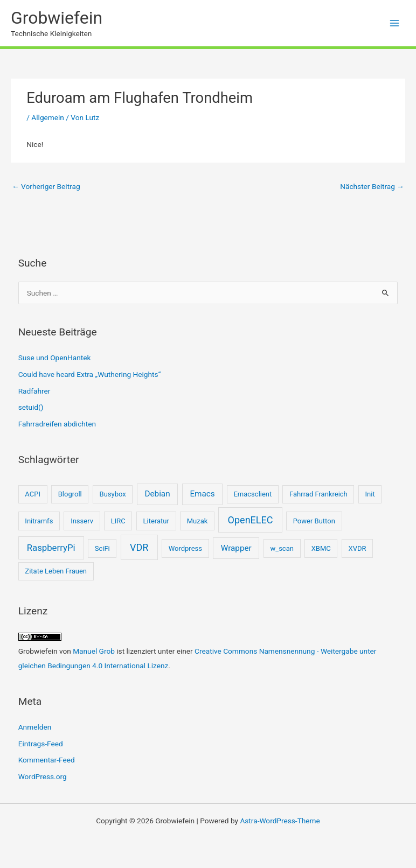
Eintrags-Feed (41, 744)
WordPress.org (43, 776)
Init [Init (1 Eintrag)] (370, 494)
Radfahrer (34, 391)
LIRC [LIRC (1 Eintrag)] (118, 521)
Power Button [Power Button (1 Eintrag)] (314, 521)
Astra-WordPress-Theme (280, 821)
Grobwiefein (57, 18)
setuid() (31, 407)
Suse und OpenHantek (55, 358)
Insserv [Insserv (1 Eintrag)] (82, 521)
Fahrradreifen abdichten (57, 424)
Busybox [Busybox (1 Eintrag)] (113, 494)
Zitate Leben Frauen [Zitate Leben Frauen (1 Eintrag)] (56, 571)
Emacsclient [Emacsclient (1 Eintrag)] (252, 494)
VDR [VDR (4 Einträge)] (139, 547)
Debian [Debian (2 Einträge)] (158, 494)
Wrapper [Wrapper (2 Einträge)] (236, 548)
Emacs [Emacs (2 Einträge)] (202, 494)
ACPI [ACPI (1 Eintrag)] (33, 494)
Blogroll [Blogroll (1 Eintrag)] (70, 494)
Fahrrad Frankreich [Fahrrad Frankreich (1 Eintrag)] (318, 494)
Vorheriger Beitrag (46, 186)
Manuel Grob (94, 651)
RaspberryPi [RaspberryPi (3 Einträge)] (51, 548)
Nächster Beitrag (372, 186)
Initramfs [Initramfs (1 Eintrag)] (39, 521)
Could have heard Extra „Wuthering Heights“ (90, 374)
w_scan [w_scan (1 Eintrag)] (282, 548)
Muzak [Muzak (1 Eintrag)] (197, 521)
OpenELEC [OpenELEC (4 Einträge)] (251, 520)
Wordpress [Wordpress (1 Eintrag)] (185, 548)
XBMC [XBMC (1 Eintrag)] (321, 548)
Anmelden (35, 727)
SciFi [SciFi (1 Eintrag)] (102, 548)
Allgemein (48, 117)
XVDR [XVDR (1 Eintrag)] (358, 548)
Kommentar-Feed (47, 760)
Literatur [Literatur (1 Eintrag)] (156, 521)
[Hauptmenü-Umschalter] (395, 23)
